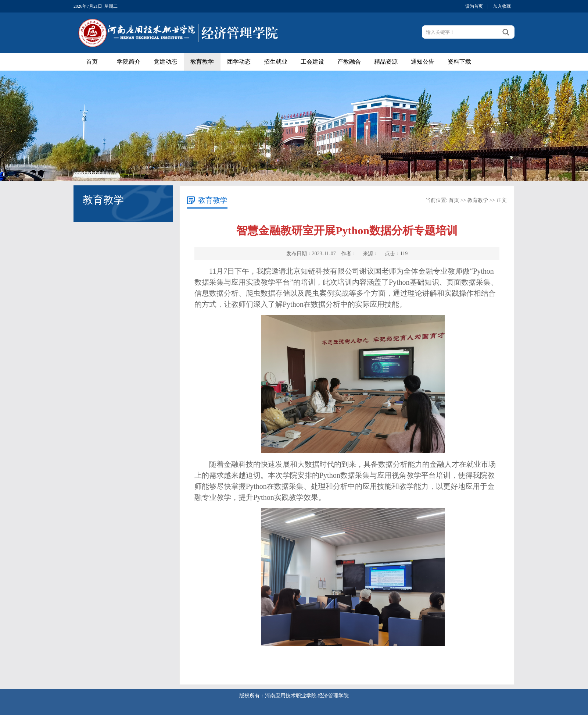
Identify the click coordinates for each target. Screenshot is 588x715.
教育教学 (202, 62)
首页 (92, 62)
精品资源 (386, 62)
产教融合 (349, 62)
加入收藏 (502, 6)
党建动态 (165, 62)
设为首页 (474, 6)
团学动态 (239, 62)
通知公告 (423, 62)
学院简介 (129, 62)
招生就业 (276, 62)
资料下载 (459, 62)
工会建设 (312, 62)
